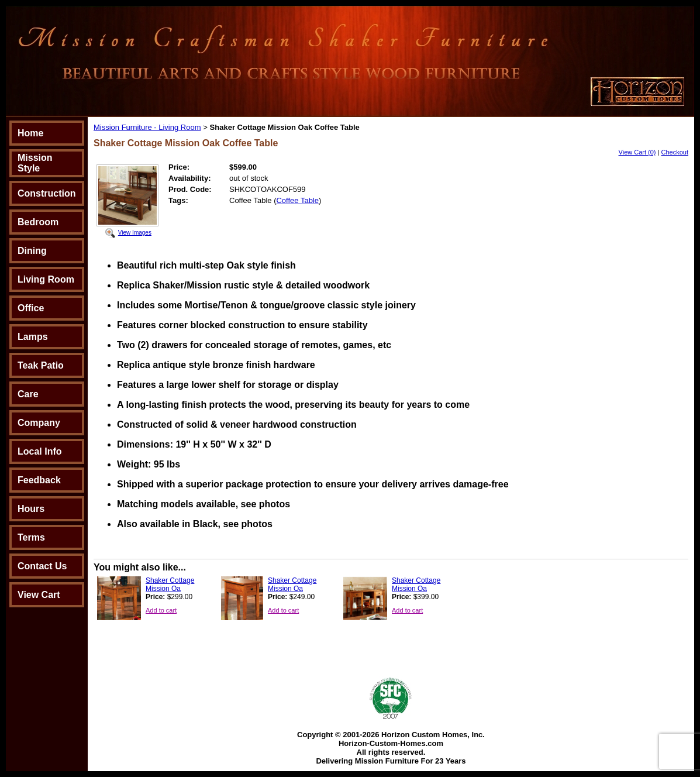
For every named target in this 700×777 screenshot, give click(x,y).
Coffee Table (297, 200)
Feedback (39, 480)
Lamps (33, 337)
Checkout (675, 152)
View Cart (39, 595)
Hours (31, 509)
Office (31, 308)
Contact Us (42, 566)
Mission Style (35, 163)
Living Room (46, 279)
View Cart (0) (637, 152)
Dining (32, 251)
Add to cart (161, 610)
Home (30, 133)
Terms (31, 537)
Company (39, 423)
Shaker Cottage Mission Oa (170, 585)
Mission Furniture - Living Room (147, 127)
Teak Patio (41, 365)
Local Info (40, 451)
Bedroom (38, 222)
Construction (47, 193)
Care (28, 394)
